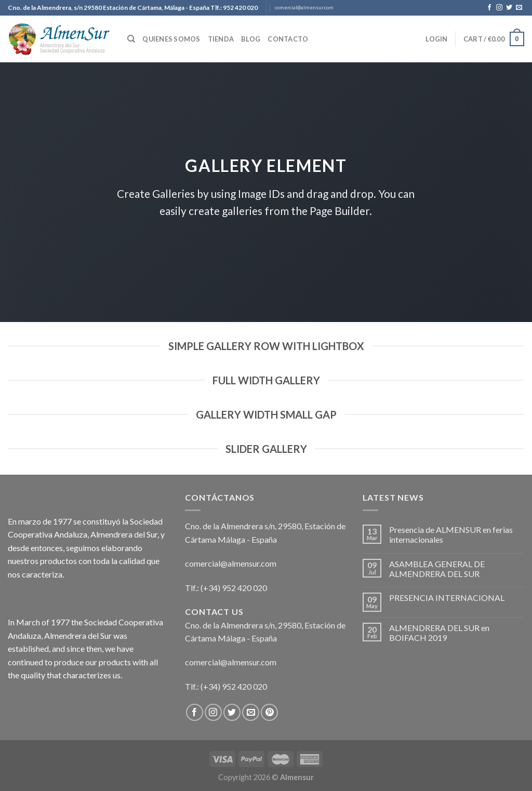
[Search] (131, 39)
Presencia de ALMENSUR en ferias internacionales (451, 534)
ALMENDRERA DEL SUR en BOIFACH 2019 (439, 633)
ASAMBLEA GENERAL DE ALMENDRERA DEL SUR (437, 569)
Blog (251, 39)
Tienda (221, 39)
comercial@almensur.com (304, 8)
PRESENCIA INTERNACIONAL (447, 598)
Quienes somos (171, 39)
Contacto (288, 39)
